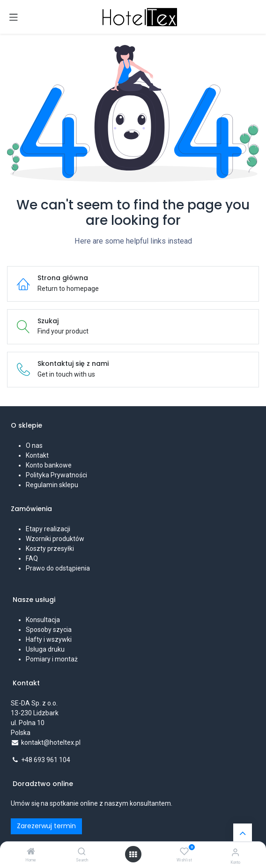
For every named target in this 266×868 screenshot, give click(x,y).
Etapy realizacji (48, 529)
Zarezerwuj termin (46, 826)
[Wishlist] (184, 852)
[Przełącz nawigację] (14, 17)
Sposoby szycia (49, 630)
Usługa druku (45, 649)
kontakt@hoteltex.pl (51, 742)
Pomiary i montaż (52, 659)
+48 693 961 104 (46, 760)
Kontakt (37, 455)
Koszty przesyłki (50, 549)
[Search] (82, 852)
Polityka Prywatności (56, 475)
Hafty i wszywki (49, 639)
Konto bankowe (49, 465)
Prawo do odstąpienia (58, 568)
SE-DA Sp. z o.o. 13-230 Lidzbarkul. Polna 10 (35, 713)
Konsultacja (43, 620)
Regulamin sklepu (52, 485)
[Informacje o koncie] (235, 852)
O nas (34, 445)
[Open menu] (133, 854)
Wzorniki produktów (55, 539)
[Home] (31, 852)
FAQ (32, 558)
